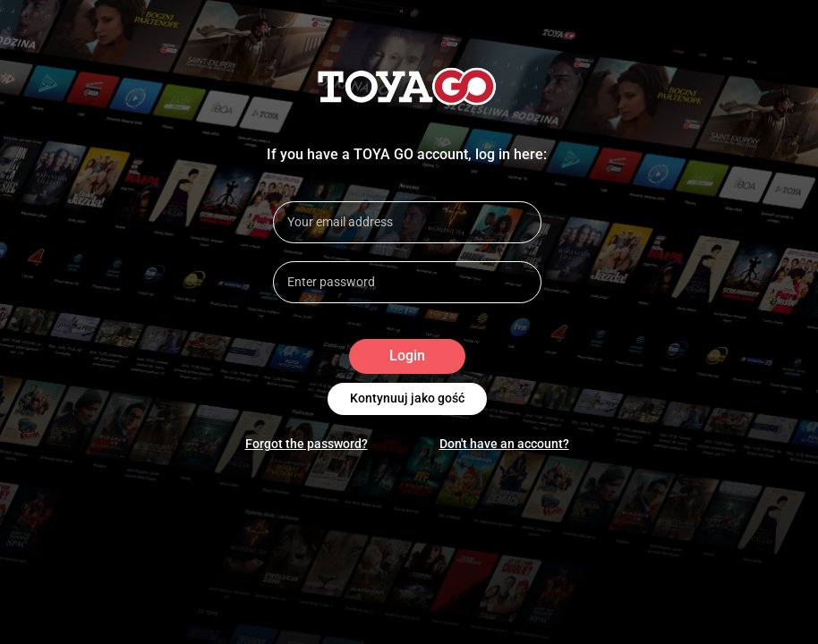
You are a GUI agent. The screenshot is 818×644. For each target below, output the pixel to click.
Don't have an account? (504, 444)
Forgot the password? (307, 444)
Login (407, 356)
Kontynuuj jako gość (407, 399)
